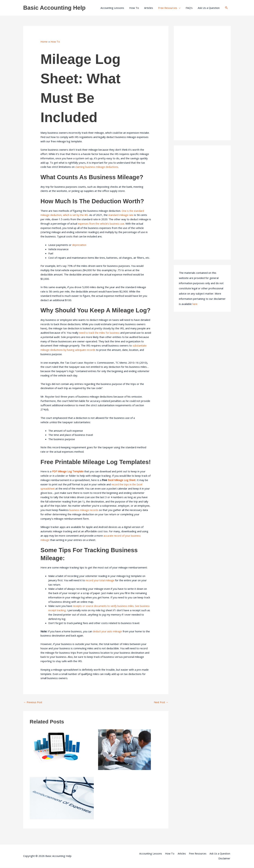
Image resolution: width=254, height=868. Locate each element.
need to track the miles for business (101, 333)
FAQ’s (189, 8)
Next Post (160, 702)
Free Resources (168, 8)
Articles (149, 8)
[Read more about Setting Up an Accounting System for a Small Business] (57, 747)
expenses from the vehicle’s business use (103, 224)
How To (134, 8)
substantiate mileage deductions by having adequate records (80, 350)
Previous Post (34, 702)
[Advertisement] (202, 83)
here (195, 304)
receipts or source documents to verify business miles (105, 606)
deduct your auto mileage (108, 631)
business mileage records (85, 510)
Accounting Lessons (112, 8)
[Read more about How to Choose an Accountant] (124, 750)
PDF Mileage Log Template (68, 471)
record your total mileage (101, 580)
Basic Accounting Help (56, 8)
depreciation (80, 245)
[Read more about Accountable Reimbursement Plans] (62, 798)
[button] (226, 8)
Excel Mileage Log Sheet (122, 480)
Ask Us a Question (209, 8)
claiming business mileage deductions (97, 167)
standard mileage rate (124, 215)
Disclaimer (225, 859)
